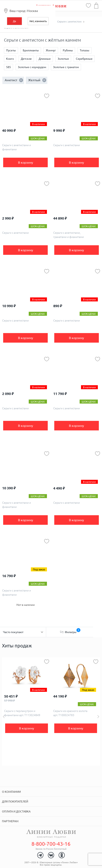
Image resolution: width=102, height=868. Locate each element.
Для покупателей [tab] (15, 802)
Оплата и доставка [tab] (16, 811)
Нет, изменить (38, 21)
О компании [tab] (11, 792)
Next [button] (98, 717)
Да (14, 21)
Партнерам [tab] (10, 821)
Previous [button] (4, 717)
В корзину (26, 162)
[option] (27, 712)
